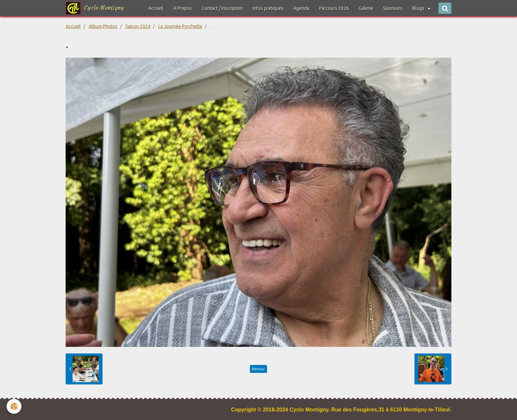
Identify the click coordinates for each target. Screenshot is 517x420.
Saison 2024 (138, 26)
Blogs (419, 8)
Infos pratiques (268, 8)
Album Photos (103, 26)
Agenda (301, 8)
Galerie (366, 8)
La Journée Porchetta (180, 26)
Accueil (156, 8)
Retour (258, 369)
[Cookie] (14, 406)
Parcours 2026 (334, 8)
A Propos (183, 8)
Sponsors (393, 8)
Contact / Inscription (222, 8)
